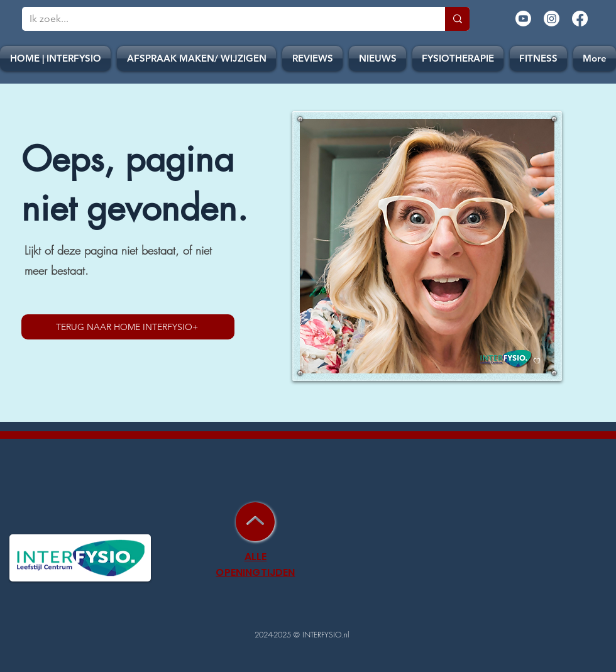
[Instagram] (552, 19)
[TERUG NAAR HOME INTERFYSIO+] (128, 327)
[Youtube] (523, 19)
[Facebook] (580, 19)
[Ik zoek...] (224, 19)
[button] (377, 58)
